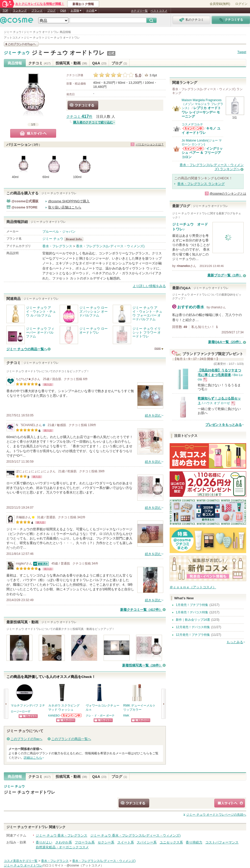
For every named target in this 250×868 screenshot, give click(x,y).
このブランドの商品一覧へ (71, 739)
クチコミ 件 (79, 117)
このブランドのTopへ (26, 739)
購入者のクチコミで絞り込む (93, 122)
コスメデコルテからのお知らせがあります (193, 128)
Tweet (242, 52)
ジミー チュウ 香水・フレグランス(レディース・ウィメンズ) (135, 835)
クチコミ (39, 63)
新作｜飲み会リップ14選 (193, 620)
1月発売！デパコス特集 (192, 612)
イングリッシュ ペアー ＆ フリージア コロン (202, 153)
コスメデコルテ (192, 124)
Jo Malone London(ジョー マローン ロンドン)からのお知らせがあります (193, 149)
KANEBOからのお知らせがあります (71, 715)
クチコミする (83, 105)
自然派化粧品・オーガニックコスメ (62, 847)
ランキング (20, 10)
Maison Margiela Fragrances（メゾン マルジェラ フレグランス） (202, 104)
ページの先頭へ (216, 815)
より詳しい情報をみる (149, 286)
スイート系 (126, 842)
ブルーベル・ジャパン (59, 232)
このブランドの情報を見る (21, 44)
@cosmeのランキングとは (228, 194)
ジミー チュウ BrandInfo (75, 239)
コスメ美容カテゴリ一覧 (21, 861)
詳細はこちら (33, 758)
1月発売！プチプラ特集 (192, 605)
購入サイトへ (33, 133)
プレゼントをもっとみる (224, 425)
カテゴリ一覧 (139, 11)
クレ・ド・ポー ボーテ (100, 715)
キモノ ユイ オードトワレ (201, 130)
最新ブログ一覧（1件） (225, 275)
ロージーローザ (21, 711)
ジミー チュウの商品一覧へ (27, 349)
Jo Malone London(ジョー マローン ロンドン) (202, 142)
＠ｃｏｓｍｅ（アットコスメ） (193, 587)
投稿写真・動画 (71, 63)
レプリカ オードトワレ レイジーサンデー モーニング (201, 112)
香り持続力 (194, 842)
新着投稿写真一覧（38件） (142, 665)
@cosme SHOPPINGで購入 (69, 201)
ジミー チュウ (17, 53)
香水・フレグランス (57, 246)
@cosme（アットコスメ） (85, 865)
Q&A (63, 10)
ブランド (37, 10)
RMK (126, 715)
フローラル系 (85, 842)
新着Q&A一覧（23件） (225, 342)
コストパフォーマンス (222, 842)
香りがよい (44, 842)
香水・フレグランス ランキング (201, 184)
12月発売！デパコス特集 (193, 627)
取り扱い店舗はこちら (65, 207)
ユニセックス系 (171, 842)
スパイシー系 (147, 842)
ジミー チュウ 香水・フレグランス (61, 835)
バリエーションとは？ (150, 144)
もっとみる (235, 642)
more (158, 348)
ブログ (51, 10)
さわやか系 (64, 842)
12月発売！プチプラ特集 (193, 635)
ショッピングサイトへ (28, 716)
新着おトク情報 (83, 4)
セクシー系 (106, 842)
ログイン (241, 4)
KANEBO (54, 715)
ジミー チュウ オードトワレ (68, 53)
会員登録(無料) (220, 4)
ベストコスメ (159, 11)
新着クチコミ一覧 (141, 610)
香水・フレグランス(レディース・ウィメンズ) (110, 246)
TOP (5, 10)
